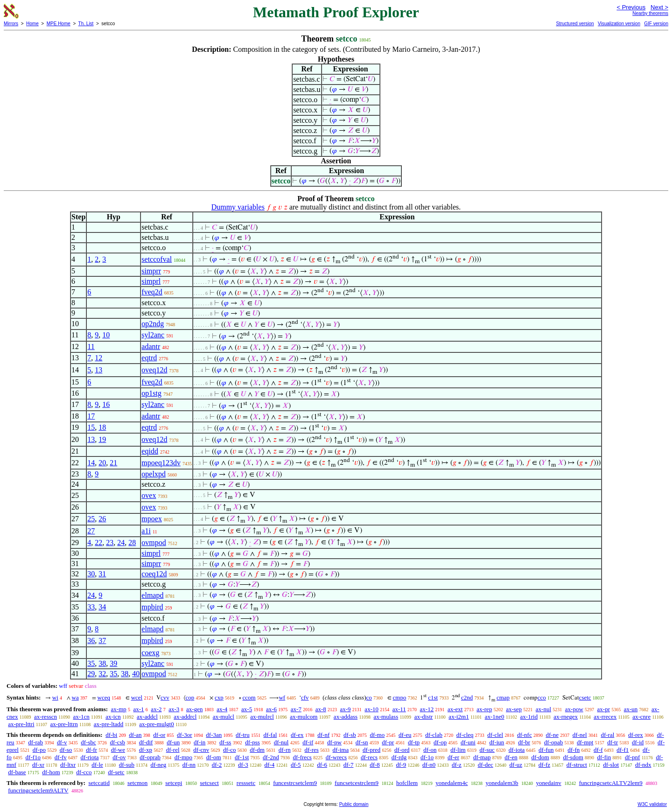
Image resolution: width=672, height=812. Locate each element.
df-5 (296, 765)
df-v (62, 742)
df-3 (243, 765)
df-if (308, 742)
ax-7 (296, 709)
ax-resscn (45, 717)
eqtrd (149, 358)
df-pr (388, 742)
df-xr (38, 765)
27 (91, 531)
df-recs (369, 757)
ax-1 (139, 709)
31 (102, 574)
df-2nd (271, 757)
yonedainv (549, 783)
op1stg (151, 393)
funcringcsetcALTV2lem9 (611, 783)
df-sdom (573, 757)
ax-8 (321, 709)
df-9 (401, 765)
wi (55, 697)
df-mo (377, 735)
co (369, 697)
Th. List (86, 24)
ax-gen (194, 709)
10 (106, 335)
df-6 (322, 765)
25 (91, 519)
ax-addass (346, 717)
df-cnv (201, 750)
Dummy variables (238, 207)
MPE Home (59, 24)
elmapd (152, 595)
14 (91, 463)
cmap (503, 697)
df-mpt (585, 742)
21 (113, 463)
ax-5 (247, 709)
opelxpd (154, 474)
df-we (118, 750)
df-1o (427, 757)
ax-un (631, 709)
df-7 (349, 765)
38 (102, 663)
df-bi (111, 735)
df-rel (173, 750)
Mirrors (11, 24)
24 (121, 542)
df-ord (402, 750)
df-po (39, 750)
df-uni (468, 742)
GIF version (656, 24)
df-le (97, 765)
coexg (150, 653)
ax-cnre (641, 717)
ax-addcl (147, 717)
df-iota (517, 750)
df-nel (580, 735)
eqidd (150, 451)
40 (136, 674)
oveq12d (154, 370)
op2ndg (153, 324)
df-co (229, 750)
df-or (159, 735)
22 (98, 542)
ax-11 (399, 709)
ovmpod (154, 542)
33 (91, 607)
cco (542, 697)
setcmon (137, 783)
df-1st (242, 757)
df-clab (434, 735)
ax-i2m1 (458, 717)
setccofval (157, 259)
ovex (149, 495)
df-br (524, 742)
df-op (440, 742)
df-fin (604, 757)
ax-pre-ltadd (109, 724)
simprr (151, 271)
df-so (66, 750)
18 (102, 427)
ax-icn (113, 717)
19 (102, 439)
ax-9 (346, 709)
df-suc (487, 750)
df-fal (270, 735)
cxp (219, 697)
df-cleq (465, 735)
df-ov (119, 757)
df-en (511, 757)
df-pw (334, 742)
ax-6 (271, 709)
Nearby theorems (650, 13)
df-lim (458, 750)
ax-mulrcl (262, 717)
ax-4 (222, 709)
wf (282, 697)
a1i (146, 531)
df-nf (323, 735)
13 (98, 370)
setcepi (174, 783)
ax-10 (371, 709)
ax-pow (574, 709)
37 (102, 640)
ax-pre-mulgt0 (156, 724)
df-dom (540, 757)
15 (91, 427)
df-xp (146, 750)
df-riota (90, 757)
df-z (457, 765)
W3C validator (652, 804)
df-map (482, 757)
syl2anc (153, 335)
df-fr (91, 750)
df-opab (553, 742)
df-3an (214, 735)
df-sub (127, 765)
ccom (249, 697)
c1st (433, 697)
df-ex (297, 735)
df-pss (252, 742)
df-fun (546, 750)
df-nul (281, 742)
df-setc (116, 772)
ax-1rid (529, 717)
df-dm (257, 750)
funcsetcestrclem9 (357, 783)
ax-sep (514, 709)
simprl (151, 281)
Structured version (575, 24)
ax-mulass (386, 717)
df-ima (341, 750)
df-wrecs (336, 757)
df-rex (636, 735)
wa (75, 697)
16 (106, 404)
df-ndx (643, 765)
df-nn (189, 765)
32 (102, 674)
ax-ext (455, 709)
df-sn (362, 742)
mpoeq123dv (161, 463)
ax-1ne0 (495, 717)
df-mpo (183, 757)
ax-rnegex (566, 717)
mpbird (152, 607)
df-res (311, 750)
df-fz (544, 765)
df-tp (414, 742)
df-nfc (525, 735)
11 (91, 346)
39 (113, 663)
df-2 (217, 765)
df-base (17, 772)
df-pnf (633, 757)
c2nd (467, 697)
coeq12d (154, 574)
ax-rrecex (605, 717)
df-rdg (399, 757)
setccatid (99, 783)
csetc (585, 697)
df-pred (371, 750)
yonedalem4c (451, 783)
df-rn (285, 750)
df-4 (269, 765)
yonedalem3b (502, 783)
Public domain (354, 804)
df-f (598, 750)
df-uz (516, 765)
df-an (135, 735)
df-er (453, 757)
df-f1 (623, 750)
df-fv (61, 757)
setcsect (209, 783)
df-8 (375, 765)
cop (190, 697)
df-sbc (88, 742)
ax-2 (156, 709)
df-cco (84, 772)
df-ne (552, 735)
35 (91, 663)
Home (32, 24)
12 (98, 358)
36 (91, 640)
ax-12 (427, 709)
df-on (430, 750)
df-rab (35, 742)
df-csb (118, 742)
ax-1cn (81, 717)
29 (91, 674)
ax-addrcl (185, 717)
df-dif (146, 742)
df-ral (607, 735)
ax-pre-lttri (21, 724)
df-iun (497, 742)
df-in (199, 742)
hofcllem (407, 783)
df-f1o (33, 757)
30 (91, 574)
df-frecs (302, 757)
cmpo (400, 697)
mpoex (152, 519)
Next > (659, 7)
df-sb (350, 735)
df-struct (577, 765)
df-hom (51, 772)
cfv (305, 697)
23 (110, 542)
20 (102, 463)
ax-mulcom (304, 717)
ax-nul (543, 709)
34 (102, 607)
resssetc (246, 783)
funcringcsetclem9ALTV (38, 790)
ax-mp (119, 709)
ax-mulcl (224, 717)
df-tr (612, 742)
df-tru (243, 735)
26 (102, 519)
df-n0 (429, 765)
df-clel (495, 735)
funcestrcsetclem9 (295, 783)
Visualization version (619, 24)
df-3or (185, 735)
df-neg (158, 765)
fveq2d (152, 292)
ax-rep (484, 709)
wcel (137, 697)
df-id (638, 742)
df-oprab (150, 757)
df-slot (611, 765)
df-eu (405, 735)
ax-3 (174, 709)
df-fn (574, 750)
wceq (104, 697)
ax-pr (604, 709)
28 (132, 542)
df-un (173, 742)
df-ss (225, 742)
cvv (165, 697)
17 (91, 416)
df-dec (486, 765)
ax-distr (424, 717)
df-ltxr (68, 765)
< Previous (631, 7)
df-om (214, 757)
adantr (151, 346)
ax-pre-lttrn (64, 724)
